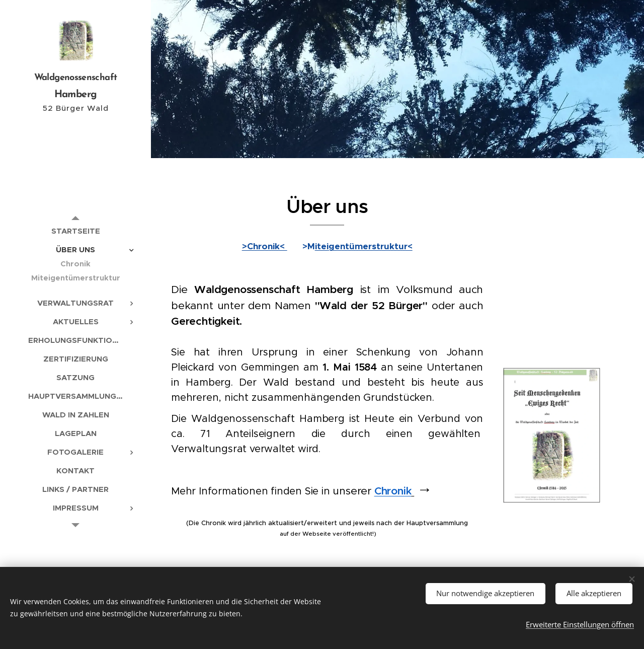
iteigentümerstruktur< (364, 246)
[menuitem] (75, 231)
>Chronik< (265, 246)
